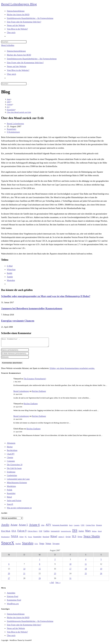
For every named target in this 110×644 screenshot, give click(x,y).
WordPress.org (13, 605)
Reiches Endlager (39, 393)
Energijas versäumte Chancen (18, 321)
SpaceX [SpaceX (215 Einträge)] (8, 545)
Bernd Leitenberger (15, 124)
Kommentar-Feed (14, 602)
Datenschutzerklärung (16, 51)
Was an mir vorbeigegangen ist (19, 510)
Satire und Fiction (14, 502)
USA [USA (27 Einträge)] (36, 545)
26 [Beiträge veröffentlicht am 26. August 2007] (101, 575)
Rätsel (9, 499)
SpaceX (10, 506)
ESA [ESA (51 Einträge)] (14, 533)
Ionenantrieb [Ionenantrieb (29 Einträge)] (55, 533)
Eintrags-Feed (13, 598)
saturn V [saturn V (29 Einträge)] (61, 538)
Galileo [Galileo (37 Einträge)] (47, 533)
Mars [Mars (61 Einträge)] (88, 533)
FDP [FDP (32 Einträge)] (41, 533)
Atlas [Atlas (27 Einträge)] (43, 527)
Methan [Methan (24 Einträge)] (94, 533)
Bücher (10, 449)
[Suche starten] (28, 84)
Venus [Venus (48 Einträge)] (48, 545)
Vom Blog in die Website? (18, 70)
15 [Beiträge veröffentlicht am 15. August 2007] (40, 571)
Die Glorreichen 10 (15, 466)
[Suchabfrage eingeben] (14, 42)
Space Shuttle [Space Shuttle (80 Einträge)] (92, 538)
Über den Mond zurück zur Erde (19, 112)
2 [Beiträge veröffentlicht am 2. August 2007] (55, 561)
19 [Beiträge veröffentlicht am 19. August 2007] (101, 571)
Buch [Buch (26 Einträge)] (71, 527)
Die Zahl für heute (14, 470)
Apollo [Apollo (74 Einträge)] (5, 526)
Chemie (10, 459)
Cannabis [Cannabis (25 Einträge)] (77, 527)
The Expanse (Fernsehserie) (35, 380)
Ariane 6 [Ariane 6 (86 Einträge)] (34, 526)
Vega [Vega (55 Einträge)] (42, 545)
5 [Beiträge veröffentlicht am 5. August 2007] (101, 561)
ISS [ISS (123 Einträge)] (75, 532)
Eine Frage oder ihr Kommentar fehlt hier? (25, 63)
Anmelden (11, 595)
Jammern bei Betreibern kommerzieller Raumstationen (32, 309)
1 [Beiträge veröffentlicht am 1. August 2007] (40, 561)
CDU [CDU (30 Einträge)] (83, 527)
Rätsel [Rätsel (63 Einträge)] (54, 538)
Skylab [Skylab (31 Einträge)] (68, 538)
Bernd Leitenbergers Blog (19, 4)
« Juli (52, 584)
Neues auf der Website (17, 66)
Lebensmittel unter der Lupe (18, 481)
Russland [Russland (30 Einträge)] (46, 538)
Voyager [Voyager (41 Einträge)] (56, 545)
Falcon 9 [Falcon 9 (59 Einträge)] (22, 533)
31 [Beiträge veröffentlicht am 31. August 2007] (70, 580)
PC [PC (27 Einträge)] (26, 538)
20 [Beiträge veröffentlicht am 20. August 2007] (9, 575)
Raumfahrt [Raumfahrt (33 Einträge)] (37, 538)
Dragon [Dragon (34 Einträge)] (99, 527)
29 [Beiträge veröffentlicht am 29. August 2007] (40, 580)
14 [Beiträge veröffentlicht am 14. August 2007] (24, 571)
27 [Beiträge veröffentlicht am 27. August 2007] (9, 580)
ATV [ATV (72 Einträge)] (48, 526)
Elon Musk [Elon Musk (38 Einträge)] (6, 533)
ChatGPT (11, 456)
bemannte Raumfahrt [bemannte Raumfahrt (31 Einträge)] (60, 527)
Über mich (11, 74)
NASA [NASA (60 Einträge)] (14, 538)
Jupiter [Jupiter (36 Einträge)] (81, 533)
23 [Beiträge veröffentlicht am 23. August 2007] (55, 575)
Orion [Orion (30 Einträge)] (21, 538)
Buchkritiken (12, 452)
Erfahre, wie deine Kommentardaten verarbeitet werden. (72, 370)
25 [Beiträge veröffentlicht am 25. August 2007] (86, 575)
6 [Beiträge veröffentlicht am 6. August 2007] (9, 566)
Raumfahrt (12, 129)
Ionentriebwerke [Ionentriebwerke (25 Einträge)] (66, 533)
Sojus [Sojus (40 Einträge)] (80, 538)
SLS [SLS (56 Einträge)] (74, 538)
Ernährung (11, 474)
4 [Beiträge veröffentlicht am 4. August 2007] (86, 561)
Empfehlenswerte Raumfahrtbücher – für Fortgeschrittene (32, 59)
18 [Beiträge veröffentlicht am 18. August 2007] (86, 571)
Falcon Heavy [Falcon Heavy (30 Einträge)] (33, 533)
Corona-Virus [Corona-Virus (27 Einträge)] (90, 527)
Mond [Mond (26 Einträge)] (100, 533)
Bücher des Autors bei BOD (19, 55)
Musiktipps (11, 488)
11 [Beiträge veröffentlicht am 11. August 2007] (86, 566)
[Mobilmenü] (8, 45)
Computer (11, 463)
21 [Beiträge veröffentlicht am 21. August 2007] (24, 575)
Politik (10, 492)
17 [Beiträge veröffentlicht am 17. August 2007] (70, 571)
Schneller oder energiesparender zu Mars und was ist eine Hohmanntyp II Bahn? (46, 296)
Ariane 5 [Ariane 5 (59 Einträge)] (23, 527)
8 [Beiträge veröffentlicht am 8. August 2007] (40, 566)
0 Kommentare (13, 132)
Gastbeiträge (12, 477)
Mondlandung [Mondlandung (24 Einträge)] (5, 538)
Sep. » (58, 584)
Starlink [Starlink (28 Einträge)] (18, 545)
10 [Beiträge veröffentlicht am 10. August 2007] (70, 566)
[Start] (9, 99)
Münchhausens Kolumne (17, 484)
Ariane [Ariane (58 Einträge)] (14, 527)
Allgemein (11, 445)
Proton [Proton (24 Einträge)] (30, 538)
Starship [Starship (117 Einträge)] (28, 545)
